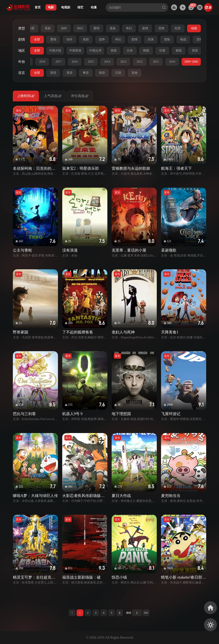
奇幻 (129, 28)
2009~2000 (191, 62)
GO (146, 613)
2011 (156, 62)
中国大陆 (55, 51)
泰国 (179, 51)
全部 (31, 28)
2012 (140, 62)
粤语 (86, 73)
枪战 (183, 39)
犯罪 (178, 28)
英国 (195, 51)
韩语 (102, 73)
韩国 (146, 51)
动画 (194, 28)
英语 (70, 73)
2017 (58, 62)
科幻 (80, 28)
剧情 (145, 28)
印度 (162, 51)
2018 (42, 62)
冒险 (167, 39)
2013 (123, 62)
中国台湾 (95, 51)
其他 (135, 73)
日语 (118, 73)
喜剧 (48, 28)
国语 (53, 73)
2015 (91, 62)
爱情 (96, 28)
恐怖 (161, 28)
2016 (75, 62)
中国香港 (75, 51)
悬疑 (113, 28)
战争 (102, 39)
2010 (172, 62)
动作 (64, 28)
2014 (107, 62)
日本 (130, 51)
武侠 (151, 39)
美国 (114, 51)
